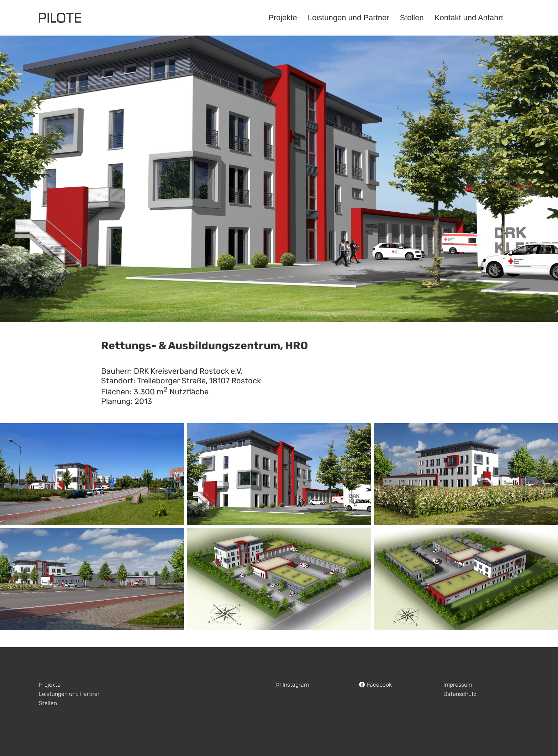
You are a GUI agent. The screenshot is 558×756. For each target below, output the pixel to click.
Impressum (458, 685)
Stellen (48, 703)
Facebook (379, 685)
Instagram (296, 685)
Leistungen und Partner (69, 694)
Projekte (50, 685)
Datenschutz (460, 694)
